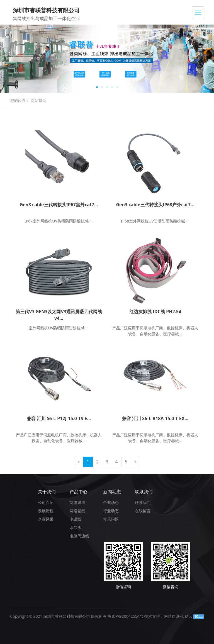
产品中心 (79, 492)
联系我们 (144, 492)
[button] (97, 87)
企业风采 (46, 519)
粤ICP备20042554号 (126, 616)
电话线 (76, 519)
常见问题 (111, 519)
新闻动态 (112, 492)
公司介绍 (46, 502)
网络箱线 (77, 511)
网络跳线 (77, 502)
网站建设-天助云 (178, 616)
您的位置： (20, 100)
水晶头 (76, 527)
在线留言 (143, 511)
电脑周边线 (79, 536)
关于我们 (47, 492)
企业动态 (111, 502)
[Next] (135, 462)
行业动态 (111, 511)
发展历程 (46, 511)
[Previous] (79, 462)
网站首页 (38, 100)
